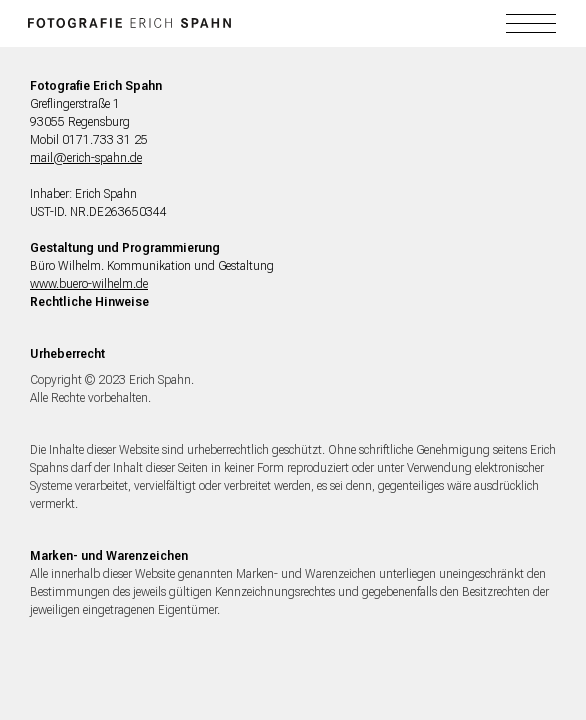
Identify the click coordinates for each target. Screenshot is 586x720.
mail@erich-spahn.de (86, 157)
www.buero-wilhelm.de (89, 283)
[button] (546, 23)
